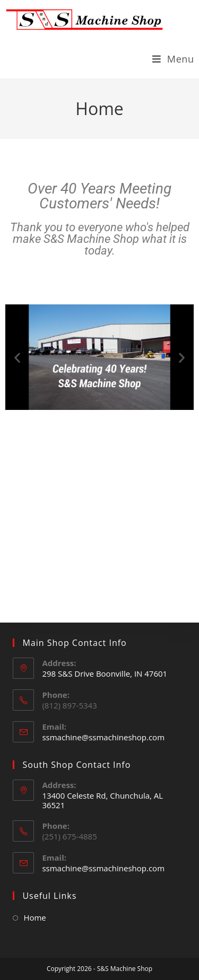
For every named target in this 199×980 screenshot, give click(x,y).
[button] (17, 357)
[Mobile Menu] (173, 59)
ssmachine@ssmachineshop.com (103, 737)
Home (34, 917)
